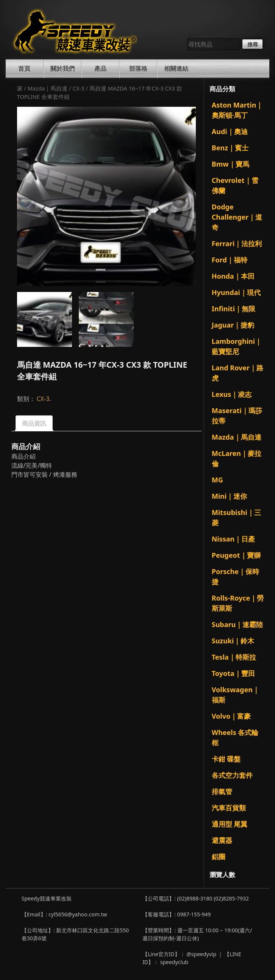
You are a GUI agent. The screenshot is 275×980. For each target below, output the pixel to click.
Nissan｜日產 (234, 539)
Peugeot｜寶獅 (236, 555)
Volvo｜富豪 (231, 716)
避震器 (222, 840)
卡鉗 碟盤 (226, 759)
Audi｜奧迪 (230, 131)
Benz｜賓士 (230, 148)
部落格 (138, 69)
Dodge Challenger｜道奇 (237, 217)
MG (217, 480)
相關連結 (176, 69)
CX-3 (79, 88)
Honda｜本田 (233, 276)
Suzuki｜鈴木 (233, 641)
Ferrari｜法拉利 (237, 243)
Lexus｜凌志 (232, 394)
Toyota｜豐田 (233, 673)
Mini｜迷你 (229, 496)
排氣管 (222, 791)
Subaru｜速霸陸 (237, 624)
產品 (100, 69)
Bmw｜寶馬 (230, 164)
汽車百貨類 (229, 808)
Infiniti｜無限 (234, 309)
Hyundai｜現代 (236, 292)
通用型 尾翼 (230, 824)
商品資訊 (34, 423)
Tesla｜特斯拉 (234, 657)
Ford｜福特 (230, 260)
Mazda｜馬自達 (48, 88)
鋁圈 (219, 857)
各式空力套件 (232, 775)
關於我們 (62, 69)
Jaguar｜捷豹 (233, 325)
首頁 (24, 69)
